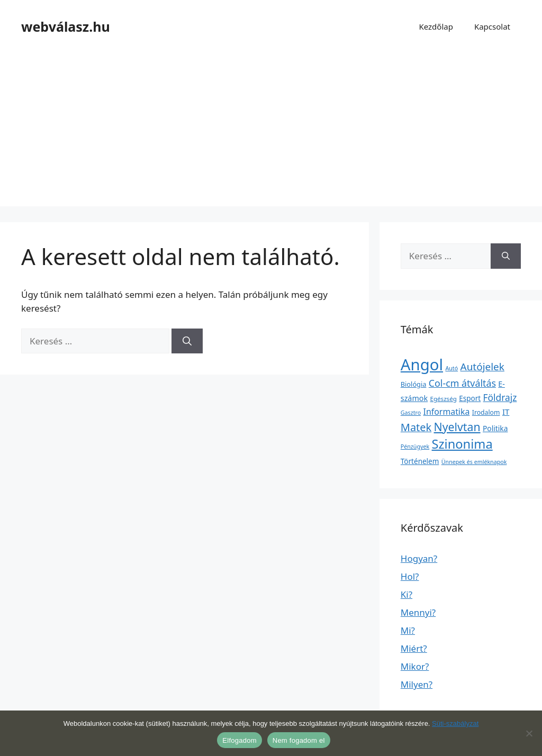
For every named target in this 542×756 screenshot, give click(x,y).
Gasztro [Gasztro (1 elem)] (411, 413)
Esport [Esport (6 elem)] (470, 398)
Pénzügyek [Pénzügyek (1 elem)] (415, 447)
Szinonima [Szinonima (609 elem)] (462, 444)
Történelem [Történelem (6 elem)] (420, 461)
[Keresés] (187, 341)
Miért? (414, 648)
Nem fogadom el (299, 740)
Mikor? (415, 666)
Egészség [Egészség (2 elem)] (443, 399)
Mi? (408, 630)
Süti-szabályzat (455, 723)
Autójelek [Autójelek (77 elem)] (482, 367)
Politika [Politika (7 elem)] (495, 428)
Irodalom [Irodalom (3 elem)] (486, 412)
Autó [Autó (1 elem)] (451, 368)
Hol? (410, 576)
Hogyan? (419, 558)
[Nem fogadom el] (529, 733)
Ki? (406, 594)
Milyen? (417, 684)
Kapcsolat (492, 26)
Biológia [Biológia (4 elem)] (414, 384)
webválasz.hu (66, 26)
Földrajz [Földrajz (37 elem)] (500, 397)
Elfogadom (239, 740)
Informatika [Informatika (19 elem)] (447, 412)
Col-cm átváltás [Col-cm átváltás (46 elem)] (462, 383)
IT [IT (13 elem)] (506, 412)
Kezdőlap (436, 26)
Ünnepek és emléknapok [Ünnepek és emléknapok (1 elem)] (474, 462)
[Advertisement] (271, 132)
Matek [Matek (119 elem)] (416, 427)
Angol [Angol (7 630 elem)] (422, 365)
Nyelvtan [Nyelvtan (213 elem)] (457, 427)
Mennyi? (418, 612)
